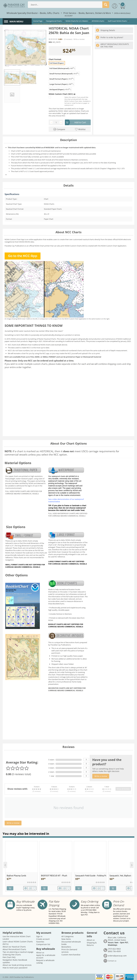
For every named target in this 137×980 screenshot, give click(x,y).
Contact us (112, 961)
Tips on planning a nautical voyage (18, 952)
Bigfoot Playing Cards (16, 875)
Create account (43, 939)
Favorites (40, 941)
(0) (68, 39)
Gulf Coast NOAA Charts (117, 21)
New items (66, 939)
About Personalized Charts (14, 949)
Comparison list (43, 944)
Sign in (39, 936)
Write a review (79, 39)
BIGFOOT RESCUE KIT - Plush (54, 875)
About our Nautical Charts (14, 946)
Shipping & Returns (92, 944)
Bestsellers (66, 947)
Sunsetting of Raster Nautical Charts (42, 339)
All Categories (68, 936)
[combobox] (68, 5)
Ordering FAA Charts (12, 954)
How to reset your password (15, 967)
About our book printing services (17, 965)
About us (40, 952)
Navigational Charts (54, 21)
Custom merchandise (71, 954)
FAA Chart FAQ (9, 957)
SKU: (50, 42)
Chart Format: (55, 59)
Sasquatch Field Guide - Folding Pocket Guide (91, 875)
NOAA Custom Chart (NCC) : (62, 94)
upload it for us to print (91, 353)
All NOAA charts (98, 21)
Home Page (38, 21)
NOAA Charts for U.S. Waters (77, 21)
